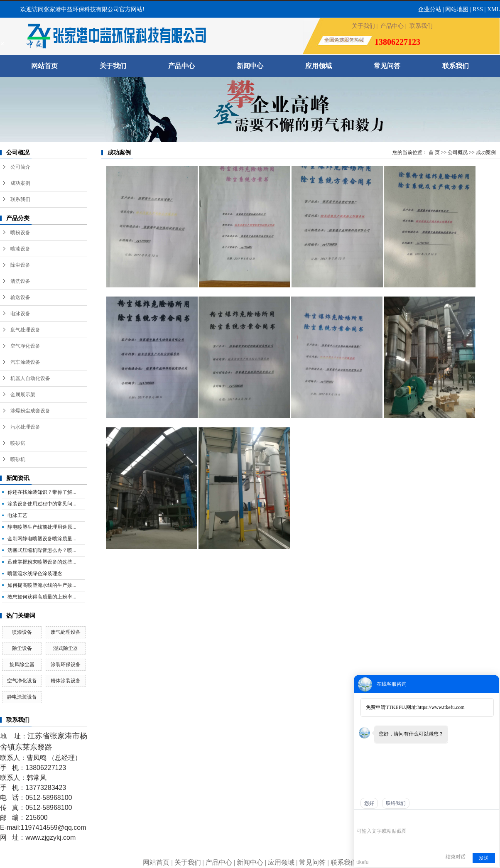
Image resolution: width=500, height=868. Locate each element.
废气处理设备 (25, 330)
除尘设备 (20, 265)
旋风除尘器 (22, 664)
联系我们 (421, 26)
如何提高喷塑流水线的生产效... (42, 585)
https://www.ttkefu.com (441, 707)
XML (494, 9)
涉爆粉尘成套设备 (30, 411)
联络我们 (396, 803)
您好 (369, 803)
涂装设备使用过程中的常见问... (42, 504)
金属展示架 (23, 395)
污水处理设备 (25, 427)
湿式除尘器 (66, 648)
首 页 (434, 152)
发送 (484, 858)
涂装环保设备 (66, 664)
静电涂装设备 (22, 697)
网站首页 (44, 66)
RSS (478, 9)
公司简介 (20, 167)
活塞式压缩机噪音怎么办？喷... (42, 550)
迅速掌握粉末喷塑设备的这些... (42, 562)
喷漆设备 (20, 249)
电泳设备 (20, 314)
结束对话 (456, 857)
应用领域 (319, 66)
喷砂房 (18, 443)
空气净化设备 (25, 346)
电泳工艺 (17, 515)
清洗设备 (20, 281)
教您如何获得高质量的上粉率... (42, 597)
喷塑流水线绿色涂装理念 (35, 574)
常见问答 (387, 66)
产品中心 (392, 26)
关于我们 (363, 26)
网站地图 (457, 9)
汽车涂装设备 (25, 362)
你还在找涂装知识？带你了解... (42, 492)
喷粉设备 (20, 233)
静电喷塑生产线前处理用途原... (42, 527)
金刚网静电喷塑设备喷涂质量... (42, 539)
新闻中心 (250, 66)
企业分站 (430, 9)
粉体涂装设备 (66, 681)
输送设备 (20, 297)
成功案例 (20, 183)
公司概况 (458, 152)
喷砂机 (18, 459)
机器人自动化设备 (30, 378)
